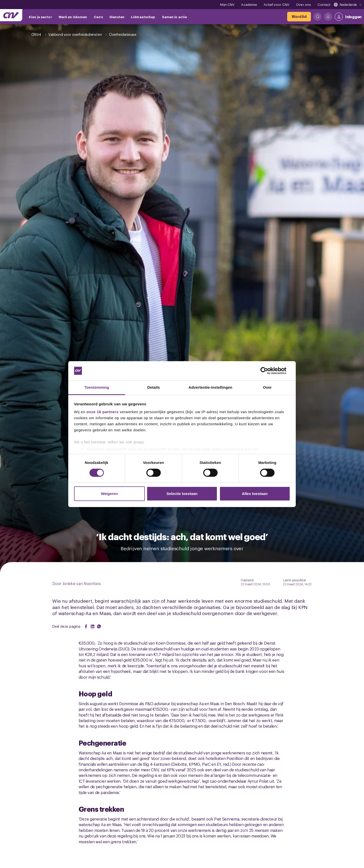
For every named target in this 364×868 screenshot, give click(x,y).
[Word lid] (299, 17)
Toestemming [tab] (97, 387)
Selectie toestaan (182, 494)
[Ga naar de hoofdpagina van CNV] (11, 15)
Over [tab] (267, 387)
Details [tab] (154, 387)
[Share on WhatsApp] (99, 626)
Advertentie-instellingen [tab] (210, 387)
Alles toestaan (255, 494)
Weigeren (109, 494)
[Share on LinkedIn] (93, 626)
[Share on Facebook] (86, 626)
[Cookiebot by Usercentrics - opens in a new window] (268, 371)
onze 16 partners (103, 412)
